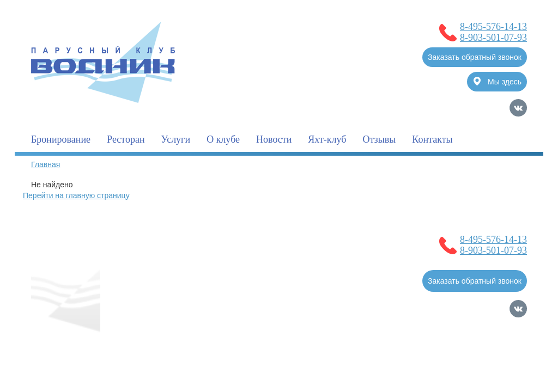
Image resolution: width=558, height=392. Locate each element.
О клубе (223, 139)
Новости (274, 139)
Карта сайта (506, 361)
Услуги (176, 139)
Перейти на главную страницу (76, 195)
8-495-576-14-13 (493, 27)
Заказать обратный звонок (475, 57)
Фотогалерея (252, 282)
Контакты (432, 139)
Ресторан (126, 139)
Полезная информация (289, 260)
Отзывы (379, 139)
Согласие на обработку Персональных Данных (114, 346)
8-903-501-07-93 (493, 38)
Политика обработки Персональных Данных (109, 357)
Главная (46, 164)
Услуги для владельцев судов (178, 260)
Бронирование (61, 139)
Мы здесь (498, 81)
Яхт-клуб (327, 139)
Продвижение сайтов (470, 346)
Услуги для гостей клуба (169, 282)
